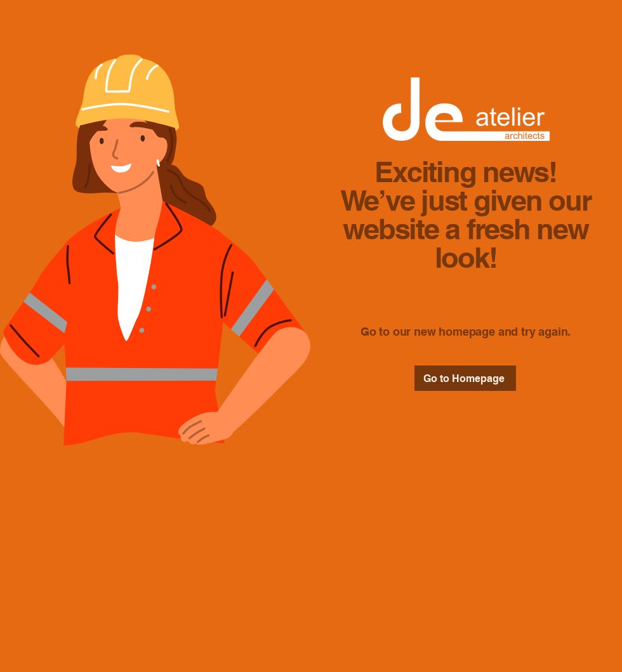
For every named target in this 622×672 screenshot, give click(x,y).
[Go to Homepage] (465, 378)
